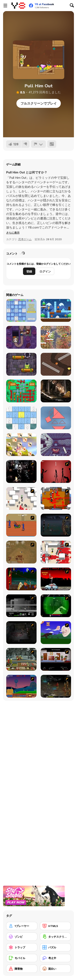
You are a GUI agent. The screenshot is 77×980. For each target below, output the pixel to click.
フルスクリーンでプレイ (39, 103)
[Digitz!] (21, 310)
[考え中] (55, 958)
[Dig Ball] (56, 364)
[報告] (38, 144)
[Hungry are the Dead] (21, 579)
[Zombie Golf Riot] (56, 579)
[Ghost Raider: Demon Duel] (21, 472)
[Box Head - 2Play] (56, 552)
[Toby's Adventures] (56, 310)
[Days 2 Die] (56, 659)
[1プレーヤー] (22, 926)
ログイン (45, 271)
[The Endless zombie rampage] (21, 552)
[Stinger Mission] (56, 686)
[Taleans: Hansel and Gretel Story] (21, 337)
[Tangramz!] (56, 418)
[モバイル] (22, 958)
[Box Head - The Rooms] (56, 498)
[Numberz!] (21, 418)
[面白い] (55, 969)
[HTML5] (55, 926)
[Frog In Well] (21, 364)
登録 (29, 271)
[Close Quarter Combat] (21, 606)
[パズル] (55, 947)
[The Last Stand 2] (21, 633)
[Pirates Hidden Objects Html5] (56, 391)
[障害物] (22, 969)
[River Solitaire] (21, 445)
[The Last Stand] (56, 525)
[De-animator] (56, 472)
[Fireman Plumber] (21, 391)
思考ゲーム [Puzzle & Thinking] (25, 239)
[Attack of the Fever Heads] (21, 525)
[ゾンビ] (22, 937)
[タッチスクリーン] (55, 937)
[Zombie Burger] (21, 659)
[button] (13, 233)
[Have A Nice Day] (56, 633)
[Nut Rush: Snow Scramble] (56, 337)
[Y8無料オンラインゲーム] (18, 6)
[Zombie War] (21, 686)
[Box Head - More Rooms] (21, 498)
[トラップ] (22, 947)
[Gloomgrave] (56, 445)
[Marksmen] (56, 606)
